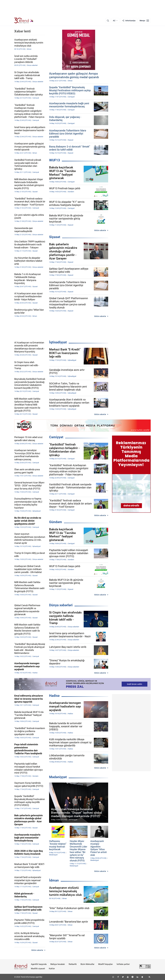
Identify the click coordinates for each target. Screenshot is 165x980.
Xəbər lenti (22, 31)
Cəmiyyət (56, 437)
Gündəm (56, 522)
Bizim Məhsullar (87, 964)
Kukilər (52, 969)
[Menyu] (144, 21)
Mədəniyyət (58, 777)
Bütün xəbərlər (100, 230)
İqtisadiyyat (58, 342)
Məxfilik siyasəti (38, 969)
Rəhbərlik (73, 964)
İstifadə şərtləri (123, 964)
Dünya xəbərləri (61, 605)
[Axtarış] (108, 21)
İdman (54, 880)
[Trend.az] (24, 21)
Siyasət (55, 237)
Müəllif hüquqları (106, 964)
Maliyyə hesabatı (58, 964)
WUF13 (55, 160)
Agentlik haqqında (39, 964)
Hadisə (54, 696)
